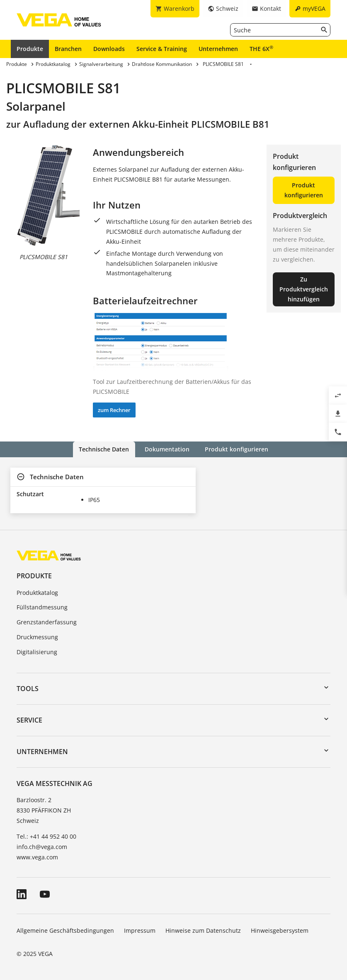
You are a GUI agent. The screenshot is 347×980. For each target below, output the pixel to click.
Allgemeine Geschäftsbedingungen (65, 930)
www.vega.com (37, 857)
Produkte (30, 49)
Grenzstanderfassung (47, 622)
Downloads (109, 49)
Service (29, 720)
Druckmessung (37, 637)
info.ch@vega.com (42, 847)
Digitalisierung (37, 652)
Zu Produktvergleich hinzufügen (304, 289)
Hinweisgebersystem (280, 930)
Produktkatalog (37, 592)
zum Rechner (114, 410)
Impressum (140, 930)
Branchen (68, 49)
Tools (28, 688)
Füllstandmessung (42, 607)
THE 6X (261, 49)
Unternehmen (218, 49)
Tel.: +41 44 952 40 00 (46, 836)
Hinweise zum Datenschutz (203, 930)
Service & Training (162, 49)
